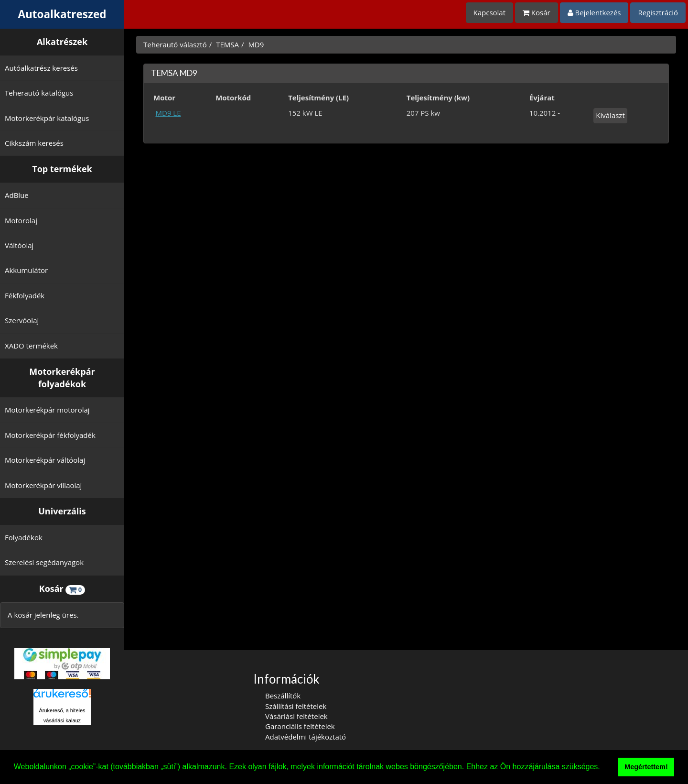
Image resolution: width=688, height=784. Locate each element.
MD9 (256, 44)
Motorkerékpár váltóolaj (45, 460)
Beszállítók (283, 696)
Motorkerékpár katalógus (47, 118)
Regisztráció (658, 12)
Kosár (537, 12)
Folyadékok (24, 537)
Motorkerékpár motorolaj (47, 410)
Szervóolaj (22, 320)
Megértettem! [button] (646, 767)
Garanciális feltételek (300, 726)
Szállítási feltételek (296, 706)
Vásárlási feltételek (296, 716)
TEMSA (227, 44)
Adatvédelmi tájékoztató (306, 737)
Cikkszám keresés (34, 143)
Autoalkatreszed (62, 14)
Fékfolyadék (25, 295)
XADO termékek (31, 346)
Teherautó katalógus (39, 93)
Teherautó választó (175, 44)
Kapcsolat (490, 12)
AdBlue (17, 195)
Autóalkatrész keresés (41, 68)
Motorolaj (21, 220)
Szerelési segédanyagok (44, 562)
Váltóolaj (19, 245)
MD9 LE (168, 113)
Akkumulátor (26, 270)
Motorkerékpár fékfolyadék (50, 435)
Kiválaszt (610, 115)
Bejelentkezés (594, 12)
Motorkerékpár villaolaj (43, 485)
